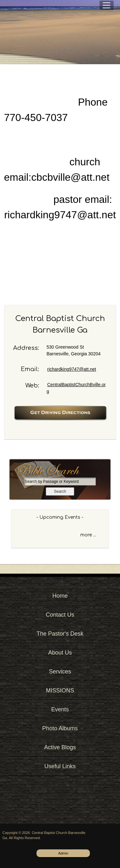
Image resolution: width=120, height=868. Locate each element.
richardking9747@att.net (72, 369)
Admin (63, 853)
